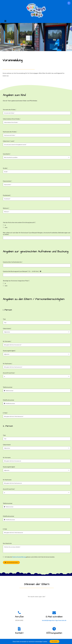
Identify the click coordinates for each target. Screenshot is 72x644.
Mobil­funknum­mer (9, 400)
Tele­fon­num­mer (8, 387)
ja (5, 225)
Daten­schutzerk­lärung (19, 557)
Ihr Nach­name (8, 363)
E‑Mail (5, 413)
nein (6, 227)
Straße (5, 168)
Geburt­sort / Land (9, 141)
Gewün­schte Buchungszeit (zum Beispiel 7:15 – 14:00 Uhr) (21, 271)
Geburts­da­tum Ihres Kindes (12, 119)
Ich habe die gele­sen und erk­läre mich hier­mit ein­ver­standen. (30, 557)
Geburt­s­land (7, 328)
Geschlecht (7, 154)
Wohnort (6, 208)
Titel (4, 319)
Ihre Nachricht (7, 543)
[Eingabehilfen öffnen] (69, 3)
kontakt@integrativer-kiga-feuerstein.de (54, 620)
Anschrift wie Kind (9, 373)
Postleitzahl (7, 195)
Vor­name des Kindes (10, 109)
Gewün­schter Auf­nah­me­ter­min (13, 262)
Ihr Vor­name (7, 341)
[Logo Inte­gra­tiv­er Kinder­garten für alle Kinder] (36, 4)
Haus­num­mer (7, 181)
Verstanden (54, 641)
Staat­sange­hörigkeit (9, 351)
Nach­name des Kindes (10, 132)
